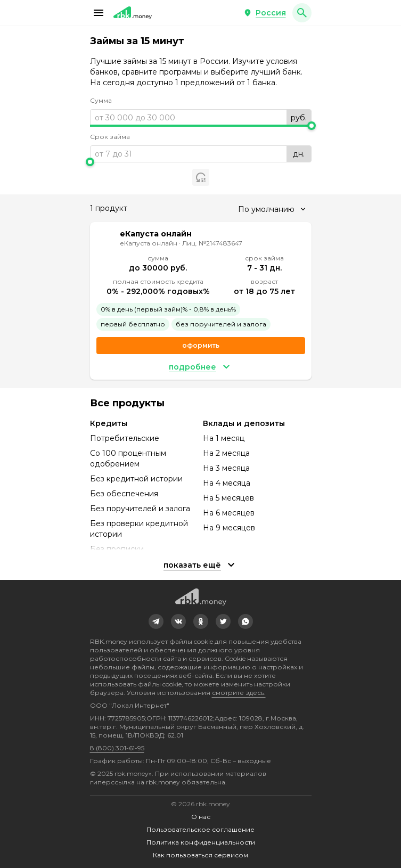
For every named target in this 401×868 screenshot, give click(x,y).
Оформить (201, 345)
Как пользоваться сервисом (200, 855)
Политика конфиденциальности (201, 842)
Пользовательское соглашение (200, 829)
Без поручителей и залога (140, 509)
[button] (99, 13)
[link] (156, 621)
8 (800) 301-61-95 (117, 748)
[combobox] (272, 209)
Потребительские (125, 438)
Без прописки (117, 549)
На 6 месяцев (229, 513)
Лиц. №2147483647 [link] (212, 243)
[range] (201, 118)
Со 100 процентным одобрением (128, 458)
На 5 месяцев (228, 498)
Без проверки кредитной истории (139, 529)
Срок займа (110, 137)
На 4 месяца (227, 483)
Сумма (101, 100)
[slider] (201, 126)
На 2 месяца (226, 453)
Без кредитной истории (136, 479)
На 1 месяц (224, 438)
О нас (201, 817)
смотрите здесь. (239, 693)
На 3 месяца (226, 468)
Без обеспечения (124, 494)
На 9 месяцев (229, 528)
